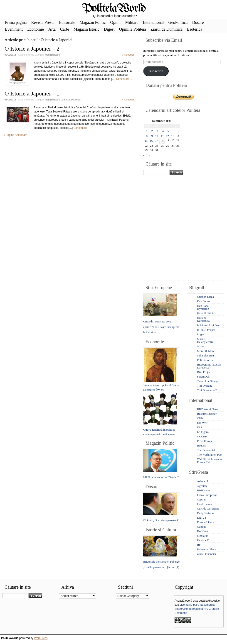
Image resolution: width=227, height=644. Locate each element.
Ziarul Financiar (207, 554)
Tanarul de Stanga (208, 381)
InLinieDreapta (206, 330)
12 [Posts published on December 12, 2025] (167, 136)
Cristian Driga (205, 297)
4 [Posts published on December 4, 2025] (163, 131)
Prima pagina (16, 22)
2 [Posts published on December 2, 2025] (152, 131)
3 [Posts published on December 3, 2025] (157, 131)
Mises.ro (202, 346)
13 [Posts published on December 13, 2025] (173, 136)
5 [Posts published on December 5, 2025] (168, 131)
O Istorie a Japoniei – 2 (32, 49)
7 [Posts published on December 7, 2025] (178, 131)
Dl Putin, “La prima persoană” (161, 520)
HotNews (203, 531)
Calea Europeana (207, 495)
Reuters (202, 445)
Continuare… (124, 79)
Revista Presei (43, 22)
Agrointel (203, 486)
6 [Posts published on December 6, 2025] (174, 131)
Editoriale (67, 22)
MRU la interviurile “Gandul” (161, 477)
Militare (132, 22)
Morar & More (206, 351)
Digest (109, 29)
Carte (65, 29)
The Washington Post (210, 455)
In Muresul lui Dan (208, 325)
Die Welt (202, 423)
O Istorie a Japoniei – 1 (32, 94)
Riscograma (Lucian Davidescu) (209, 366)
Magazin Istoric (86, 29)
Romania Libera (207, 549)
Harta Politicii (205, 313)
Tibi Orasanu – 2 (207, 390)
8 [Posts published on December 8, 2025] (147, 136)
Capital (201, 499)
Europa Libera (206, 522)
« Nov (147, 155)
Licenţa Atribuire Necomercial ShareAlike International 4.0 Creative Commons (197, 609)
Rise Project (204, 372)
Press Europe (205, 441)
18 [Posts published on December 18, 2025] (162, 141)
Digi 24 (201, 518)
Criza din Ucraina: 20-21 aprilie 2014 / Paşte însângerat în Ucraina (161, 327)
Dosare (198, 22)
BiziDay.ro (204, 490)
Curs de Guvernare (208, 509)
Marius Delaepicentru (205, 340)
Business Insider (207, 414)
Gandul (201, 527)
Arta (52, 29)
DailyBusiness (206, 513)
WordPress (41, 638)
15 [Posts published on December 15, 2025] (146, 141)
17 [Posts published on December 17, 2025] (157, 141)
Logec (201, 334)
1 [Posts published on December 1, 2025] (147, 131)
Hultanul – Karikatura (203, 319)
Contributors (205, 504)
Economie (36, 29)
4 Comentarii (129, 100)
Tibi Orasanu (205, 386)
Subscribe (156, 71)
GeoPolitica (178, 22)
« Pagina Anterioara (15, 135)
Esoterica (195, 29)
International (153, 22)
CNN (200, 418)
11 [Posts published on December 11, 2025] (162, 136)
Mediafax (203, 536)
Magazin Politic (93, 22)
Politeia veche (205, 360)
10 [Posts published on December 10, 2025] (157, 136)
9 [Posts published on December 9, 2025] (152, 136)
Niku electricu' (206, 355)
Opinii (115, 22)
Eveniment (14, 29)
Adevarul (202, 481)
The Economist (206, 450)
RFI (199, 545)
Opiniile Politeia (132, 29)
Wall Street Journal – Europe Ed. (209, 461)
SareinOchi (204, 377)
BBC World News (208, 409)
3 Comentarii (129, 55)
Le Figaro (203, 432)
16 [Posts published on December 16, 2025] (151, 141)
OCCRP (202, 436)
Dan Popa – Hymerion (204, 307)
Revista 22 (203, 540)
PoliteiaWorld (114, 9)
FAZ (200, 427)
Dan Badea (204, 301)
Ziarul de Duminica (167, 29)
